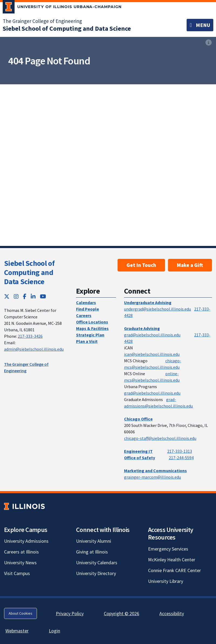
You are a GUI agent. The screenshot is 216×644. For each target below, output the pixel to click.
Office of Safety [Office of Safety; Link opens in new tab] (140, 458)
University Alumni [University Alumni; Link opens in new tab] (94, 541)
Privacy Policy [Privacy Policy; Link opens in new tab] (70, 613)
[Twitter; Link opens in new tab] (7, 296)
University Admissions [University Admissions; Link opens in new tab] (26, 541)
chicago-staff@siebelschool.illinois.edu (160, 438)
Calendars (86, 302)
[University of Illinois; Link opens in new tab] (24, 506)
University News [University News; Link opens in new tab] (20, 563)
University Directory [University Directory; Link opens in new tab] (96, 573)
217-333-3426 (30, 336)
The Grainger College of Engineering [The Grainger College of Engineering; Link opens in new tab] (42, 21)
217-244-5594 (181, 458)
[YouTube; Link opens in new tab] (43, 296)
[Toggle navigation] (200, 25)
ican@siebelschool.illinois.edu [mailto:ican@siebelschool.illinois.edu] (152, 354)
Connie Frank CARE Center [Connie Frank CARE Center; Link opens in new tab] (174, 570)
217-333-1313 (180, 451)
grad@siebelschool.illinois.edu (152, 335)
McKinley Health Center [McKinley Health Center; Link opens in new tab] (172, 560)
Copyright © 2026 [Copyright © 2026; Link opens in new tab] (121, 613)
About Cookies (20, 613)
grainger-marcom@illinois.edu (152, 477)
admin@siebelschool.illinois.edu (34, 349)
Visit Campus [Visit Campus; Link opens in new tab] (17, 573)
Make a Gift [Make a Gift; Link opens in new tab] (190, 265)
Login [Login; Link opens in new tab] (54, 631)
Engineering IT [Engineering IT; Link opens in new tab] (138, 451)
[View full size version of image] (209, 43)
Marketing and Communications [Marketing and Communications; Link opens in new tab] (155, 471)
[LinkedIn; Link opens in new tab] (33, 296)
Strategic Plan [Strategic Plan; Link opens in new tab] (90, 335)
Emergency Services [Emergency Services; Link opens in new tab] (168, 549)
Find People (88, 309)
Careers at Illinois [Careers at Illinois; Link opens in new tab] (21, 552)
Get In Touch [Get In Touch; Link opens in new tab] (141, 265)
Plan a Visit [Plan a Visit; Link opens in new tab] (87, 341)
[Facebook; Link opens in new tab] (25, 296)
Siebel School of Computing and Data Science (29, 272)
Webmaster (17, 631)
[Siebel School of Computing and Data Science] (67, 28)
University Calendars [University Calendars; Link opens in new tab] (97, 563)
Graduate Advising (142, 328)
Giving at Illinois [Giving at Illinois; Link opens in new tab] (92, 552)
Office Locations (92, 322)
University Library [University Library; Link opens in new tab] (166, 581)
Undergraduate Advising (148, 302)
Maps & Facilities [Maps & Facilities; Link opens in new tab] (92, 328)
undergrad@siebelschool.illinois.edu (157, 309)
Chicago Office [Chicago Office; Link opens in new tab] (138, 419)
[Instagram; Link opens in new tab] (16, 296)
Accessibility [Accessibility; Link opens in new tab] (172, 613)
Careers (84, 315)
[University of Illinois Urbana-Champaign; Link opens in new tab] (62, 8)
